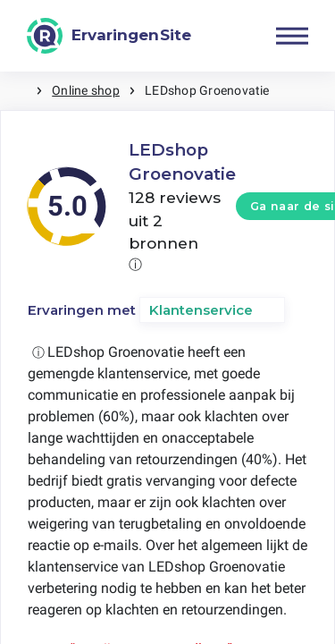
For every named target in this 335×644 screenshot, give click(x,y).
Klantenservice (201, 310)
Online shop (86, 90)
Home (18, 91)
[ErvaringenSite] (109, 36)
